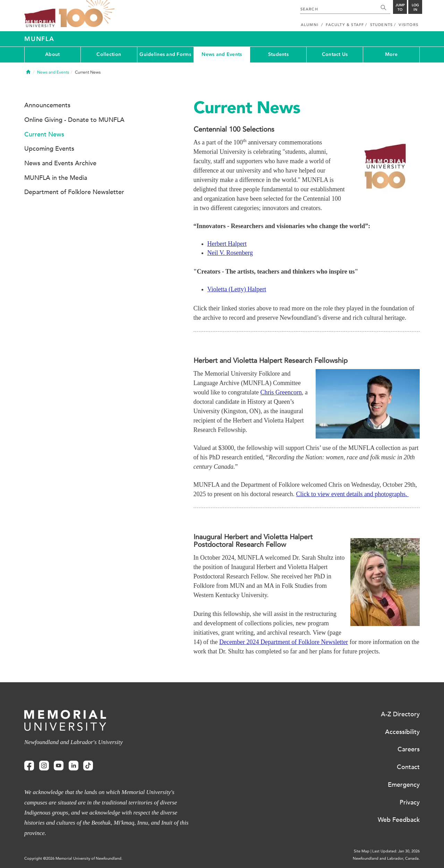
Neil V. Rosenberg (230, 253)
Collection (109, 54)
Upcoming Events (49, 149)
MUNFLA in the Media (56, 178)
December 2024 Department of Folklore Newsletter (284, 642)
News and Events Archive (60, 163)
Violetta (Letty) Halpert (237, 289)
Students (278, 54)
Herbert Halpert (227, 244)
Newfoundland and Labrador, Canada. (386, 858)
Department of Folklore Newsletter (74, 192)
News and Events (222, 54)
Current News (44, 134)
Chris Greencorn (281, 392)
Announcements (47, 105)
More (391, 54)
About (52, 54)
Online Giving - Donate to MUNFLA (74, 120)
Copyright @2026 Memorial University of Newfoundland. (73, 858)
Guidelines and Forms (165, 54)
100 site (87, 14)
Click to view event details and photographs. (352, 494)
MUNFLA (39, 39)
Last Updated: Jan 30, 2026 (396, 851)
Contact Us (335, 54)
